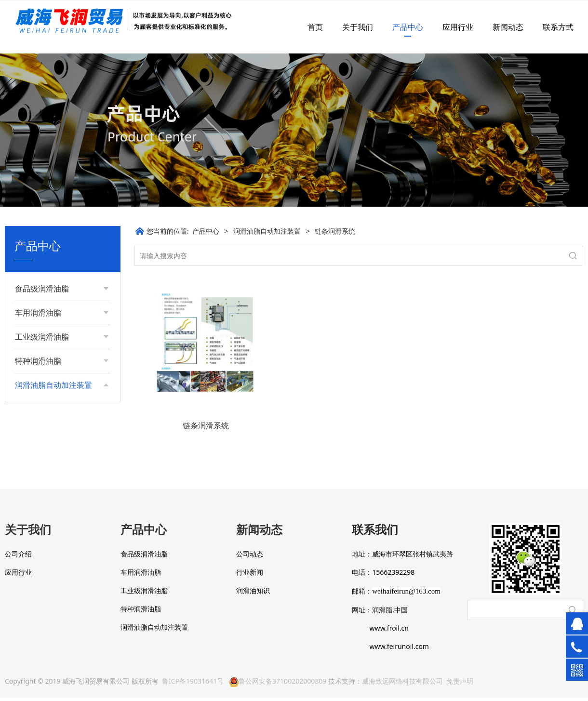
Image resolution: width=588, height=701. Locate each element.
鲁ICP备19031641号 (193, 684)
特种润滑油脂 (38, 361)
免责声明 (460, 684)
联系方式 (558, 27)
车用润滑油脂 (38, 313)
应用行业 (458, 27)
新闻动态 (508, 27)
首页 (315, 27)
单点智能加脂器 (48, 405)
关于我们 (358, 27)
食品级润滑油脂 (42, 289)
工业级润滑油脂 (42, 337)
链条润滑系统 (45, 438)
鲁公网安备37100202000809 (278, 684)
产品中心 (408, 27)
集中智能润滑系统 (52, 421)
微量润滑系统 (45, 454)
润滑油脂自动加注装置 (53, 385)
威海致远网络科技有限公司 (402, 684)
